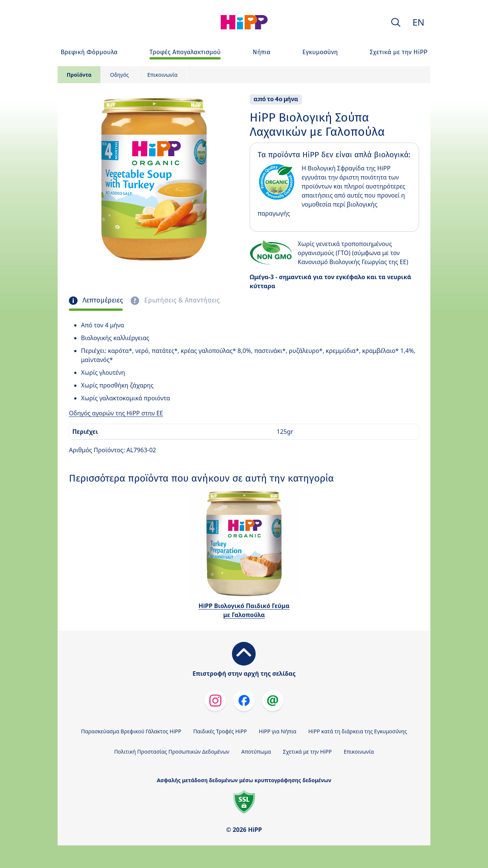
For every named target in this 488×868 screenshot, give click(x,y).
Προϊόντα (79, 75)
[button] (396, 22)
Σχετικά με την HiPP (307, 752)
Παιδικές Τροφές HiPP (220, 731)
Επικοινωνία (162, 75)
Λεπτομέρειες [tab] (102, 300)
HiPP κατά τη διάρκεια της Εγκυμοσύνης (358, 731)
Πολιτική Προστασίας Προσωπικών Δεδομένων (172, 752)
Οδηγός (119, 75)
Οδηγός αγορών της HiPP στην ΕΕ (116, 413)
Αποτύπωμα (256, 752)
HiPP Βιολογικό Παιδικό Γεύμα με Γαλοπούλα (244, 610)
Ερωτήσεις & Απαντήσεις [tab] (181, 300)
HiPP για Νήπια (278, 731)
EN (418, 22)
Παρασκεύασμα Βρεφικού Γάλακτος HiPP (131, 731)
